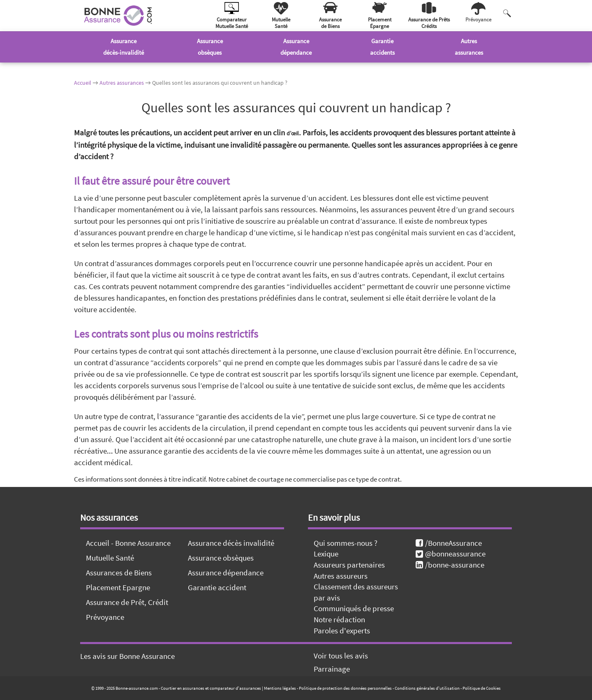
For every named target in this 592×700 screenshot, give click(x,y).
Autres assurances (122, 83)
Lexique (326, 554)
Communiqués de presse (354, 608)
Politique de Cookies (482, 688)
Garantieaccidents (382, 47)
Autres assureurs (341, 576)
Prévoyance (105, 617)
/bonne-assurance (450, 565)
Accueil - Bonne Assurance (128, 543)
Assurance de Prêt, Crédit (127, 602)
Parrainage (332, 669)
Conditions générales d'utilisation (427, 688)
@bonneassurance (451, 554)
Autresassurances (469, 47)
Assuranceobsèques (210, 47)
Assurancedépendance (296, 47)
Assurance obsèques (221, 558)
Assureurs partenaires (349, 565)
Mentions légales (280, 688)
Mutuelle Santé (110, 558)
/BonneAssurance (449, 543)
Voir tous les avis (341, 656)
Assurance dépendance (226, 573)
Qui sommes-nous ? (346, 543)
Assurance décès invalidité (231, 543)
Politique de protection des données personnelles (345, 688)
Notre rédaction (339, 619)
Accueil (83, 83)
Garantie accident (217, 587)
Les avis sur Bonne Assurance (127, 656)
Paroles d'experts (342, 630)
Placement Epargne (118, 587)
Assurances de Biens (119, 573)
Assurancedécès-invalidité (124, 47)
